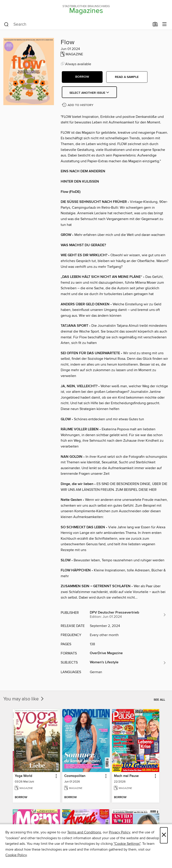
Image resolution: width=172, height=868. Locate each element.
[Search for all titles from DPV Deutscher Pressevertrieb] (128, 615)
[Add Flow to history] (78, 105)
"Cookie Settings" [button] (127, 844)
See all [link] (159, 700)
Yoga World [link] (24, 776)
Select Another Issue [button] (89, 93)
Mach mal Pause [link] (126, 776)
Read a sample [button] (127, 77)
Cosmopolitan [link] (75, 776)
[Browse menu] (164, 24)
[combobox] (77, 25)
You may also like (24, 699)
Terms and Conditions (84, 832)
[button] (82, 77)
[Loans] (155, 25)
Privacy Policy (119, 832)
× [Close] (164, 835)
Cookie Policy (16, 855)
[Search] (6, 25)
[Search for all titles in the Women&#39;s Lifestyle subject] (128, 663)
